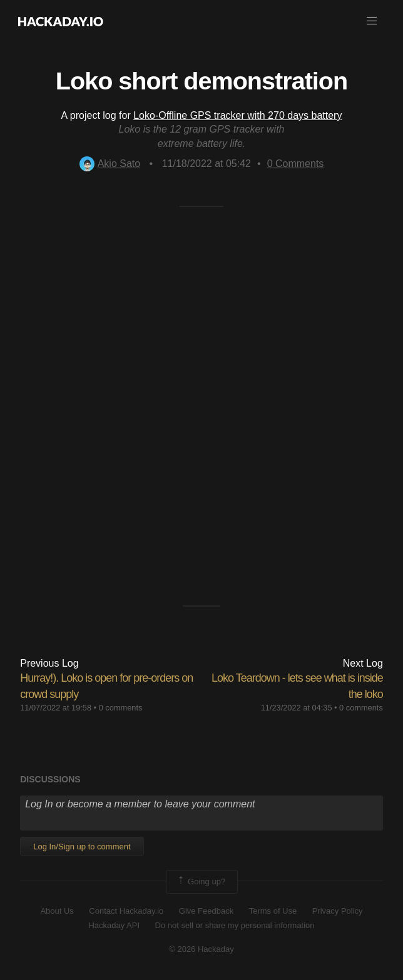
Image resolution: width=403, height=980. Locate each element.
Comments (296, 164)
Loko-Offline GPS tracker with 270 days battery (237, 115)
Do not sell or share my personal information (235, 925)
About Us (57, 911)
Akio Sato (110, 164)
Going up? (201, 882)
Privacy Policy (338, 911)
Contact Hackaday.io (126, 911)
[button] (372, 21)
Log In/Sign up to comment (82, 846)
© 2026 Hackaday (201, 949)
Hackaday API (114, 925)
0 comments (121, 708)
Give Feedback (206, 911)
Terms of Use (273, 911)
